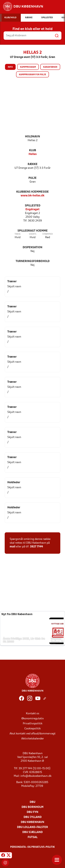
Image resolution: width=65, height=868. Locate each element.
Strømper (47, 234)
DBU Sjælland (32, 832)
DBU (32, 802)
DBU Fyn (32, 812)
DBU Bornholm (32, 807)
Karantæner (50, 67)
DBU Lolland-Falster (32, 827)
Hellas (33, 154)
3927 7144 (36, 547)
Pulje (32, 178)
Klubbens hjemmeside (32, 192)
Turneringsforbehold (33, 261)
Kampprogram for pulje (32, 75)
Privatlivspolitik (33, 724)
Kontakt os (33, 714)
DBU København (32, 822)
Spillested (33, 206)
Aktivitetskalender (33, 739)
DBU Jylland (33, 817)
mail (12, 547)
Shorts (33, 234)
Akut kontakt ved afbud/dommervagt (32, 734)
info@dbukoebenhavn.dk (36, 776)
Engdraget (32, 210)
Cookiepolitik (32, 729)
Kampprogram (28, 67)
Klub (33, 150)
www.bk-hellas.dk (32, 196)
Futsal (33, 837)
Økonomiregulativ (33, 719)
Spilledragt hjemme (33, 231)
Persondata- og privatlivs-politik (32, 847)
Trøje (18, 234)
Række (33, 164)
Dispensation (32, 247)
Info (10, 67)
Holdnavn (32, 137)
